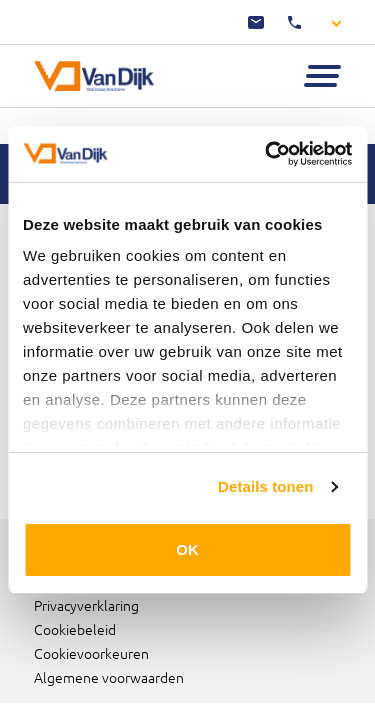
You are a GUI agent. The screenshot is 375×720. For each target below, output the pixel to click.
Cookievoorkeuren (91, 653)
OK (187, 549)
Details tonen (265, 486)
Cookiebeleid (75, 629)
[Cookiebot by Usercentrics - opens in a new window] (267, 154)
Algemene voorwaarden (109, 677)
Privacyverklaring (86, 605)
